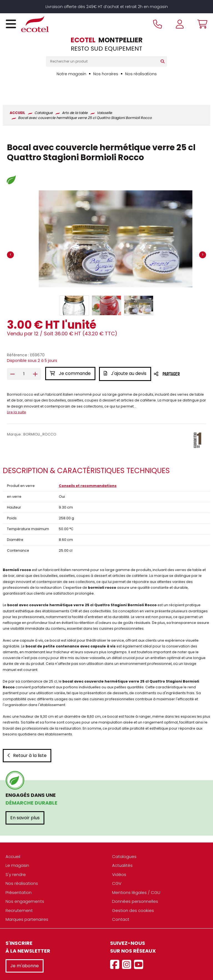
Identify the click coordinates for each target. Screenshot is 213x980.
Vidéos (119, 856)
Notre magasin (71, 74)
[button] (74, 288)
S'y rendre (16, 856)
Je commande (70, 356)
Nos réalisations (141, 74)
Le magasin (17, 847)
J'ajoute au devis (126, 356)
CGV (117, 865)
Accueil (13, 838)
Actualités (122, 847)
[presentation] (10, 238)
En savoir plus (25, 799)
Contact (121, 901)
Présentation (19, 874)
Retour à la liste (27, 737)
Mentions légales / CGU (136, 874)
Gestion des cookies (133, 892)
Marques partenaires (27, 901)
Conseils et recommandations (88, 467)
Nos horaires (106, 74)
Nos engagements (25, 883)
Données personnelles (135, 883)
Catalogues (124, 838)
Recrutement (19, 892)
